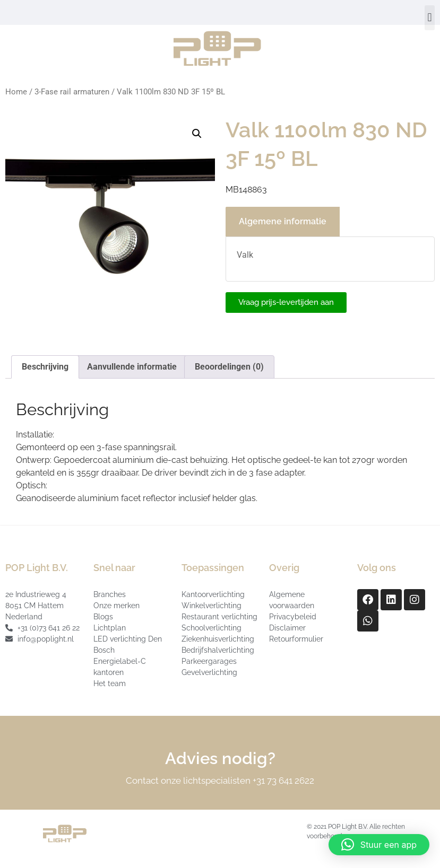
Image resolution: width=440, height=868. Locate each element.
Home (16, 92)
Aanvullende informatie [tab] (132, 367)
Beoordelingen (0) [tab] (229, 367)
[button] (430, 18)
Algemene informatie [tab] (283, 221)
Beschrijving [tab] (45, 367)
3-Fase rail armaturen (72, 92)
